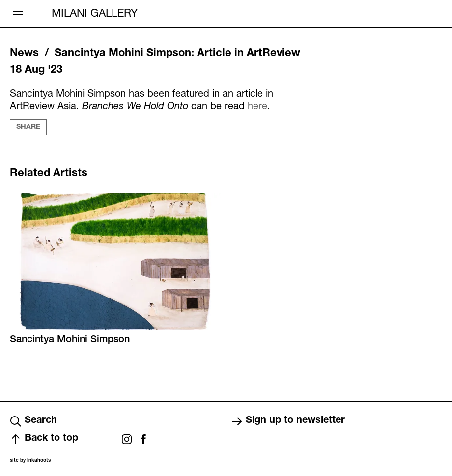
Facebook (143, 439)
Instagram (127, 439)
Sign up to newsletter (288, 421)
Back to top (44, 439)
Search (33, 421)
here (257, 105)
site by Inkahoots (30, 461)
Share (28, 127)
